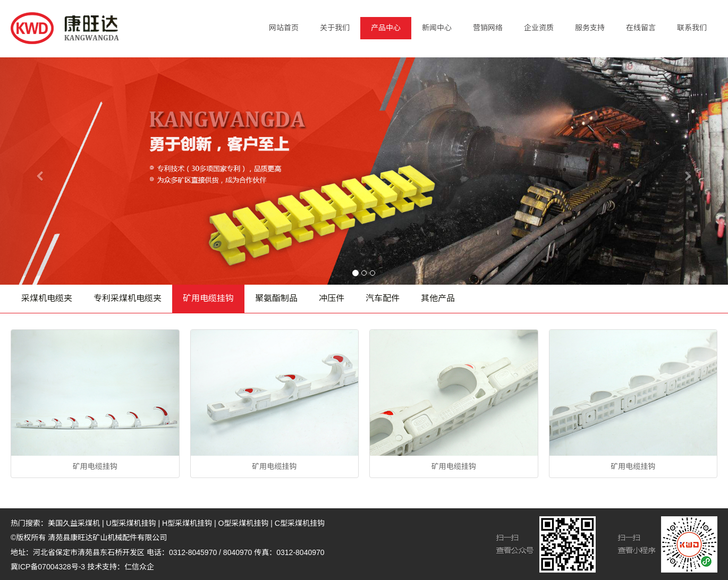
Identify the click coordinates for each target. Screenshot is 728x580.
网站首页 (284, 28)
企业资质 (539, 28)
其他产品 (438, 298)
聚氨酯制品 (276, 298)
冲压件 (332, 298)
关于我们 (335, 28)
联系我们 (692, 28)
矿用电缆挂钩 (208, 298)
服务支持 (590, 28)
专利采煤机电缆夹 (128, 298)
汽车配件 (383, 298)
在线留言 (641, 28)
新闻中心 (437, 28)
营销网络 (488, 28)
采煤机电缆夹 (47, 298)
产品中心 (386, 28)
